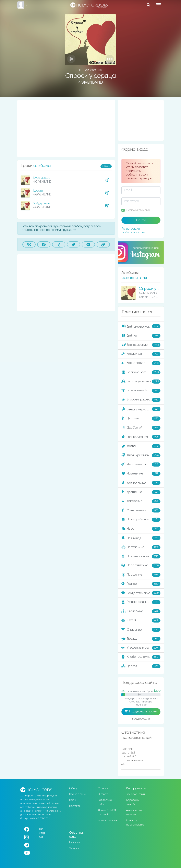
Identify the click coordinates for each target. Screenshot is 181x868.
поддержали (141, 719)
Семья (141, 620)
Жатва (141, 446)
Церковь (141, 666)
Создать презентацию (135, 823)
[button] (110, 59)
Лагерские (141, 501)
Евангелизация (141, 437)
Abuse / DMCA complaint (107, 812)
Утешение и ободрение (141, 648)
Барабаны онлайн (133, 802)
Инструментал (141, 465)
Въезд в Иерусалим (141, 409)
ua (41, 837)
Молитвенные (141, 510)
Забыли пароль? (133, 232)
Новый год (141, 538)
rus (41, 829)
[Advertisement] (66, 129)
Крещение (141, 492)
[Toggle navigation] (159, 5)
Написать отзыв (107, 820)
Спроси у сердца (155, 289)
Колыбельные (141, 483)
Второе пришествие (141, 400)
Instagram (76, 843)
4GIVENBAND (91, 82)
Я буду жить (41, 203)
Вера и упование (141, 382)
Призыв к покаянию (141, 556)
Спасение (141, 630)
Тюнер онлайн (135, 794)
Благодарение (141, 345)
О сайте (103, 794)
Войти (141, 220)
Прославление (141, 566)
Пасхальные (141, 547)
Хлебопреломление (141, 657)
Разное (141, 584)
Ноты (72, 800)
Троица (141, 639)
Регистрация (131, 229)
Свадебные (141, 611)
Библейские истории (141, 326)
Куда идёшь (42, 178)
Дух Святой (141, 428)
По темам (75, 806)
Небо (141, 529)
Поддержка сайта (105, 802)
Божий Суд (141, 354)
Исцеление (141, 474)
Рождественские (141, 593)
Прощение (141, 575)
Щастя (38, 191)
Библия (141, 336)
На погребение (141, 520)
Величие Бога (141, 372)
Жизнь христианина (141, 455)
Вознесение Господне (141, 391)
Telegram (75, 848)
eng (42, 833)
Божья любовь (141, 363)
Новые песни (77, 794)
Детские (141, 419)
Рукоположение (141, 602)
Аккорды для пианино (134, 812)
